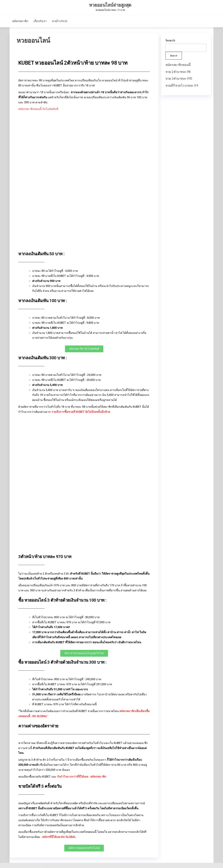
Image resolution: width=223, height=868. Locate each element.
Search (170, 40)
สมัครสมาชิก (20, 21)
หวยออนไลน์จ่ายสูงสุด (110, 5)
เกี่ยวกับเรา (40, 21)
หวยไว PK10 (60, 21)
